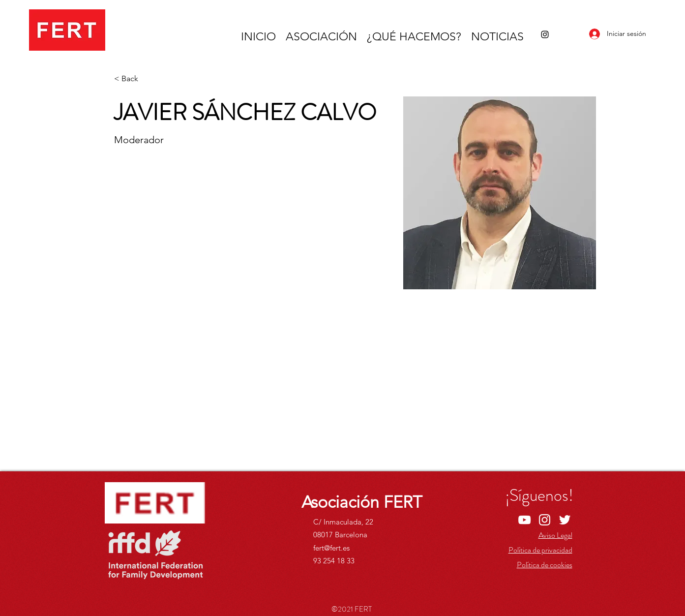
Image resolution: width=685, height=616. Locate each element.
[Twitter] (565, 520)
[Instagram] (545, 34)
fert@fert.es (331, 548)
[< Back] (134, 79)
